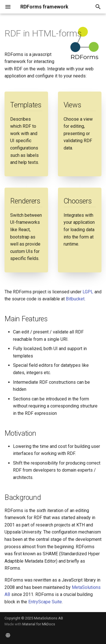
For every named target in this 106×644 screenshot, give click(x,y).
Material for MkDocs (39, 624)
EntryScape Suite (45, 602)
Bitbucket (75, 299)
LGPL (88, 292)
